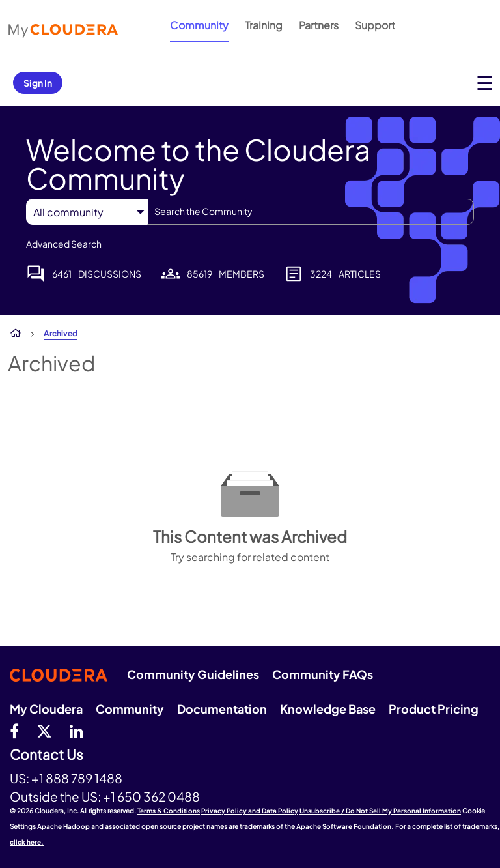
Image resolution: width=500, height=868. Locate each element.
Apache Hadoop (63, 826)
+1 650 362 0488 (151, 796)
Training (264, 25)
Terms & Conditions (169, 811)
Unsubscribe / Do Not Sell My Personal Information (380, 811)
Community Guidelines (193, 674)
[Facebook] (14, 731)
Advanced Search (64, 244)
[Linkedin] (76, 731)
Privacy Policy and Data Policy (250, 811)
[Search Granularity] (87, 212)
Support (375, 25)
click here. (27, 842)
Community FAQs (323, 674)
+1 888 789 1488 (77, 778)
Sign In (38, 83)
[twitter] (44, 731)
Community (199, 25)
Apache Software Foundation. (345, 826)
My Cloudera (46, 709)
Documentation (222, 709)
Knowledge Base (328, 709)
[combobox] (311, 212)
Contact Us (47, 755)
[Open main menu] (485, 82)
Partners (319, 25)
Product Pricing (434, 709)
